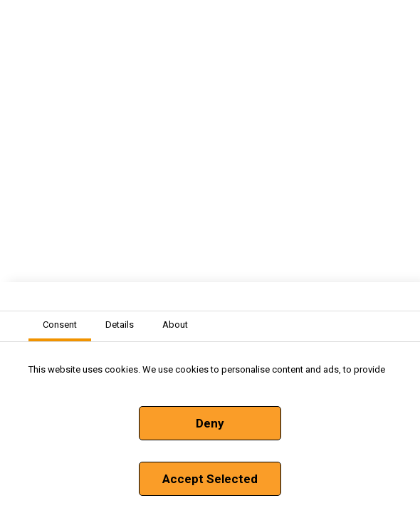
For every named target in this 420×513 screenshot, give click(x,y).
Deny (210, 423)
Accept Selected (210, 479)
